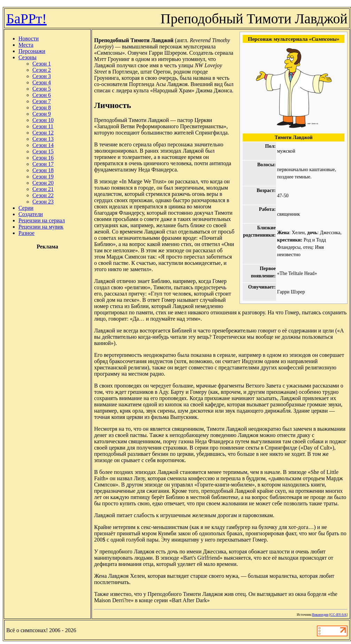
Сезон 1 (42, 64)
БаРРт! (26, 19)
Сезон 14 (43, 145)
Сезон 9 (42, 114)
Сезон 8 (42, 108)
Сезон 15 (43, 151)
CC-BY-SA (338, 615)
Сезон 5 (42, 89)
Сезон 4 (42, 82)
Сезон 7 (42, 101)
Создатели (31, 214)
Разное (26, 233)
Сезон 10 (43, 120)
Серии (26, 208)
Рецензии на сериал (42, 220)
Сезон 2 (42, 70)
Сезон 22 (43, 195)
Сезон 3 (42, 76)
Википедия (320, 615)
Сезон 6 (42, 95)
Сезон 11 (43, 126)
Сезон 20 (43, 183)
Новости (29, 39)
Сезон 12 (43, 133)
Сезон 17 (43, 164)
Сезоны (28, 57)
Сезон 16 (43, 158)
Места (26, 45)
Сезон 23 (43, 202)
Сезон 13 (43, 139)
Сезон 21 (43, 189)
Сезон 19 (43, 177)
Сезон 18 (43, 170)
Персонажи (32, 51)
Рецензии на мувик (41, 227)
